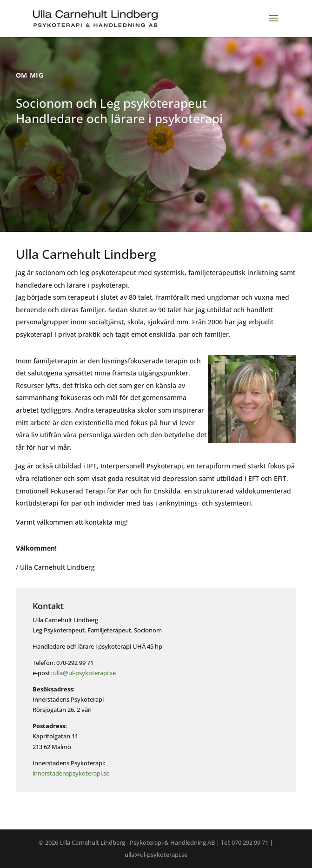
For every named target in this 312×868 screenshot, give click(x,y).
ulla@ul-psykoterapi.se (84, 673)
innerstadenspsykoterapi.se (71, 773)
